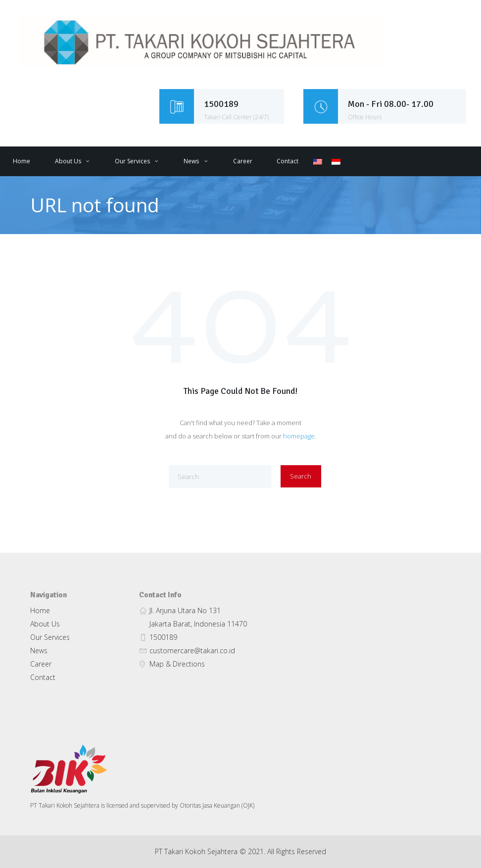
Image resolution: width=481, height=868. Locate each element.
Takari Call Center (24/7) (236, 117)
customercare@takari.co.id (192, 651)
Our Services (132, 161)
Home (22, 161)
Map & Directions (177, 664)
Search (301, 476)
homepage (299, 436)
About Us (68, 161)
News (191, 161)
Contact (288, 161)
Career (243, 161)
